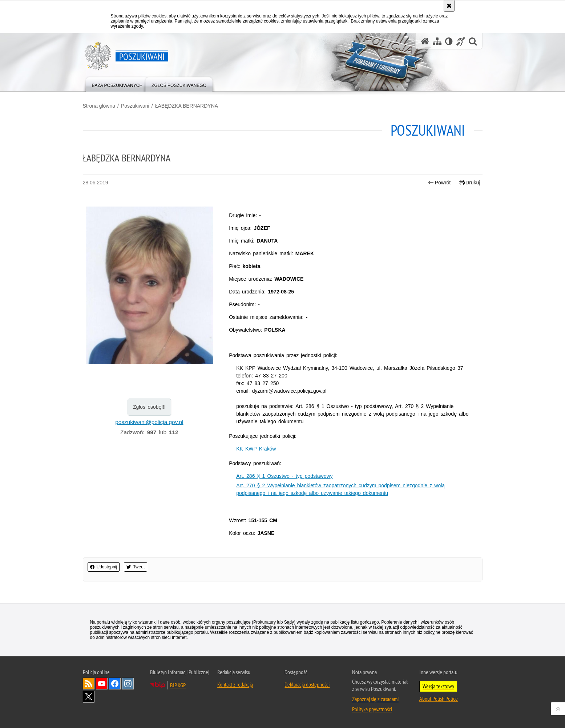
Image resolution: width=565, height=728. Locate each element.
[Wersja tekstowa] (449, 41)
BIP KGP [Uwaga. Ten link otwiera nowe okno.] (178, 685)
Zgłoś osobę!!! (149, 407)
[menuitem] (117, 84)
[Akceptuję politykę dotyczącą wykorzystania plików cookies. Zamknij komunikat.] (449, 6)
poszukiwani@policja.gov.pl (149, 422)
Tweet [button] (136, 567)
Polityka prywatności (372, 709)
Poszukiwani (135, 106)
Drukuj (470, 183)
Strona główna (99, 106)
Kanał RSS (89, 684)
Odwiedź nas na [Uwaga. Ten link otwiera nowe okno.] (102, 684)
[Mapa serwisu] (437, 41)
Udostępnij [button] (104, 567)
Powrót (439, 183)
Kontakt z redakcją (235, 684)
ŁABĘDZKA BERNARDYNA (187, 106)
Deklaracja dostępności (307, 684)
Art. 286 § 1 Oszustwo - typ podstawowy (284, 476)
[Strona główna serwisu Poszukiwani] (425, 41)
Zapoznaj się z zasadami (375, 699)
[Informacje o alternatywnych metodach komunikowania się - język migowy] (461, 41)
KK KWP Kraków (256, 449)
